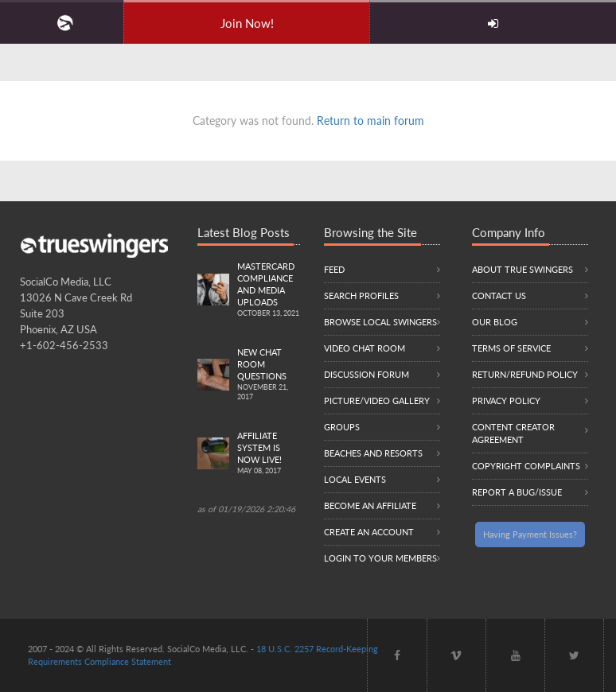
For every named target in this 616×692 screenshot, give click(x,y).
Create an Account (369, 532)
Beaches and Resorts (373, 453)
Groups (342, 427)
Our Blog (495, 322)
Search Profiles (361, 295)
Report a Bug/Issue (517, 492)
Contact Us (499, 295)
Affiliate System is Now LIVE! (269, 454)
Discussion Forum (366, 374)
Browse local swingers (380, 322)
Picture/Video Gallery (377, 400)
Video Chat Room (365, 348)
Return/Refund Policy (525, 374)
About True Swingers (522, 269)
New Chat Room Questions (269, 375)
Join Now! (247, 23)
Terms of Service (511, 348)
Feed (334, 269)
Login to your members (380, 558)
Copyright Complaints (526, 466)
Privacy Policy (506, 400)
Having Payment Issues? (530, 534)
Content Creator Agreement (513, 433)
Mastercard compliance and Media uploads (269, 290)
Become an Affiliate (370, 505)
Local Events (355, 479)
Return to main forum (370, 121)
